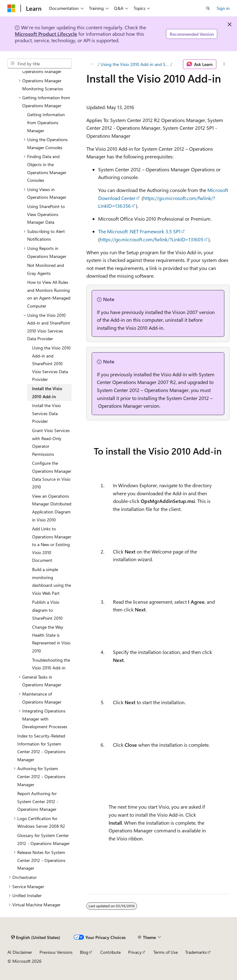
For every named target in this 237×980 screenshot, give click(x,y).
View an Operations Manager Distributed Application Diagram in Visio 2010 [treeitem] (52, 508)
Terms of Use (166, 952)
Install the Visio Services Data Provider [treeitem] (46, 413)
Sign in (223, 8)
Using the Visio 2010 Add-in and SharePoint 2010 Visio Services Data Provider (135, 64)
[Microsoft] (11, 8)
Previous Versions (56, 952)
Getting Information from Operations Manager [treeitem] (46, 122)
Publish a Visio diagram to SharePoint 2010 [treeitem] (47, 610)
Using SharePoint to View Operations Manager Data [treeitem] (46, 214)
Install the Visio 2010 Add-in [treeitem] (47, 392)
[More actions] (224, 64)
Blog (84, 952)
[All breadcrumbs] (92, 64)
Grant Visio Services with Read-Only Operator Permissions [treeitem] (51, 442)
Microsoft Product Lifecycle (46, 34)
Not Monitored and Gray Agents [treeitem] (46, 269)
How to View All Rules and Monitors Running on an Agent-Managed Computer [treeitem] (49, 294)
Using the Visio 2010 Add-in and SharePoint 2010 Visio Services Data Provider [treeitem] (51, 363)
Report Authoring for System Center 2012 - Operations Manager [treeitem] (38, 801)
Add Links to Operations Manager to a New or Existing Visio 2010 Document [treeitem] (52, 544)
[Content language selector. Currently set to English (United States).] (36, 937)
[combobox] (39, 63)
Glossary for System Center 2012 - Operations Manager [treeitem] (44, 839)
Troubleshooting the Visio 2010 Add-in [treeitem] (51, 664)
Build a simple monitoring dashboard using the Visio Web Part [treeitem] (52, 581)
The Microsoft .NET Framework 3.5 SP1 (139, 231)
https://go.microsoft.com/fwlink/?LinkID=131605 (152, 239)
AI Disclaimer (20, 952)
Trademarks (196, 952)
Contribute (110, 952)
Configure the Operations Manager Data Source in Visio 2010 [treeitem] (52, 475)
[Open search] (208, 8)
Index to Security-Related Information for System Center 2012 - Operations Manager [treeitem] (41, 748)
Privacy (135, 952)
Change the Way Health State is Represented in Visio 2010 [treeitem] (51, 639)
